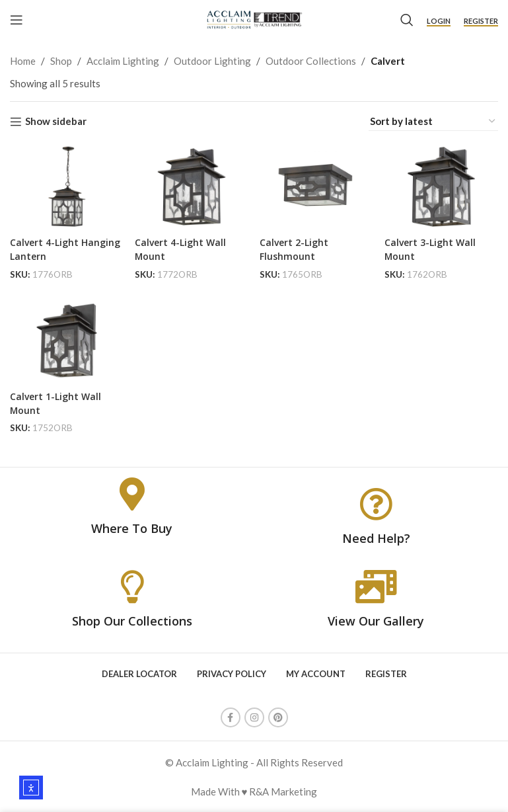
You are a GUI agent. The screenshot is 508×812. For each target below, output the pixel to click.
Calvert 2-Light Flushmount (300, 244)
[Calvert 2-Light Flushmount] (318, 184)
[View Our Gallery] (376, 585)
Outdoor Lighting (212, 61)
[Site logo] (254, 19)
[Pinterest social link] (278, 717)
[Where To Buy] (132, 493)
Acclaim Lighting (123, 61)
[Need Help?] (376, 503)
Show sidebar (56, 122)
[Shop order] (433, 121)
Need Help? (376, 537)
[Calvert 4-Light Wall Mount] (190, 184)
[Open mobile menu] (17, 20)
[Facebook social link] (231, 717)
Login (439, 21)
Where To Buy (132, 528)
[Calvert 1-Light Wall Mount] (63, 342)
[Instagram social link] (254, 717)
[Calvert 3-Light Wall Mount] (445, 184)
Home (23, 61)
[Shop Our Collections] (132, 585)
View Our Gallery (376, 620)
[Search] (407, 20)
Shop (61, 61)
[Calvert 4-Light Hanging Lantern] (63, 184)
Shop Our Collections (132, 620)
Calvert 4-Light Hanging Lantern (51, 244)
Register (481, 21)
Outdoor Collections (311, 61)
